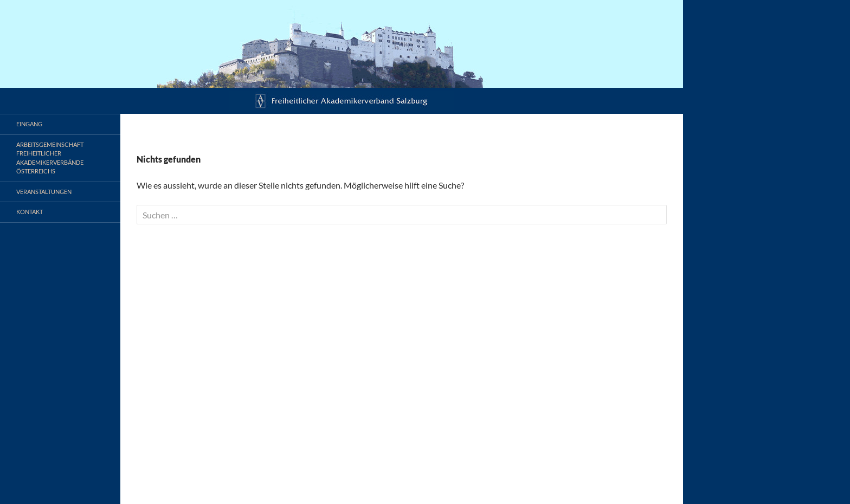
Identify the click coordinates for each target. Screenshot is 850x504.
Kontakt (30, 212)
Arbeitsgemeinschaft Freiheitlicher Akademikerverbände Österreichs (50, 158)
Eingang (29, 124)
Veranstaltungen (44, 192)
